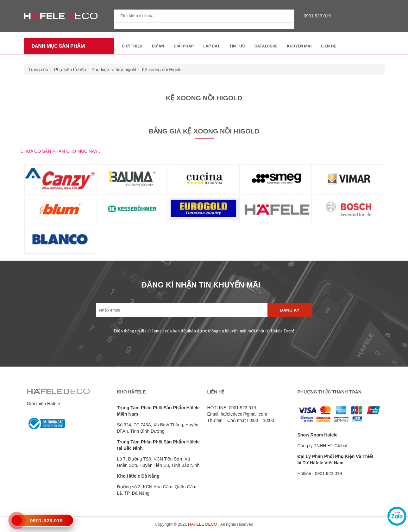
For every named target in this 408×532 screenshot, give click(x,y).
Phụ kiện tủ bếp (70, 70)
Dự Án (158, 46)
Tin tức (237, 46)
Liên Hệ (329, 46)
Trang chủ (39, 70)
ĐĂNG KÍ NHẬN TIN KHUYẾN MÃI (201, 285)
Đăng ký (290, 310)
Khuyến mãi (299, 46)
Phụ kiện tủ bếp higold (114, 70)
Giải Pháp (184, 46)
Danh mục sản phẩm (57, 46)
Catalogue (266, 46)
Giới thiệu (132, 46)
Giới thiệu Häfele (44, 404)
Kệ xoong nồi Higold (162, 70)
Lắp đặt (211, 46)
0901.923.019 (316, 16)
